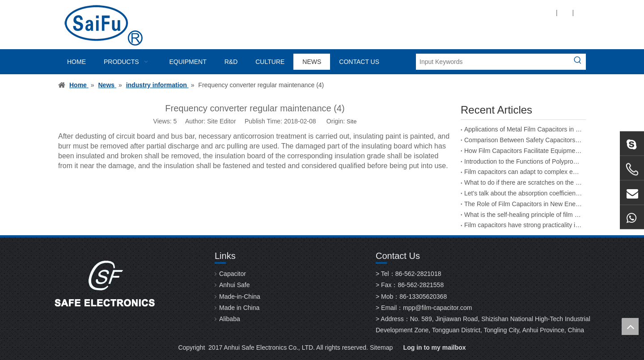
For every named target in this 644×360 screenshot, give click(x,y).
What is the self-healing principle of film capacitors (523, 215)
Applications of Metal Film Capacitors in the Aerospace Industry (523, 129)
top (630, 326)
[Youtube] (489, 12)
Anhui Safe (235, 285)
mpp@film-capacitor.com (437, 308)
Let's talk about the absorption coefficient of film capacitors (523, 193)
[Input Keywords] (493, 62)
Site (352, 121)
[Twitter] (473, 12)
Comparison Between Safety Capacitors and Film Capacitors (523, 140)
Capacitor (233, 274)
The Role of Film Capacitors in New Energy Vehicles (523, 204)
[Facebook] (443, 12)
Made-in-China (240, 296)
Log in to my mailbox (435, 347)
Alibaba (230, 319)
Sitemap (381, 347)
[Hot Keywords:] (578, 62)
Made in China (239, 308)
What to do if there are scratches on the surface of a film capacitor (523, 182)
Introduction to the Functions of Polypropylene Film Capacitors (523, 161)
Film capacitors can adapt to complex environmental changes (523, 172)
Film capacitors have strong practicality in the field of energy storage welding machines (523, 225)
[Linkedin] (458, 12)
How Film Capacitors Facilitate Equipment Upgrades (523, 151)
